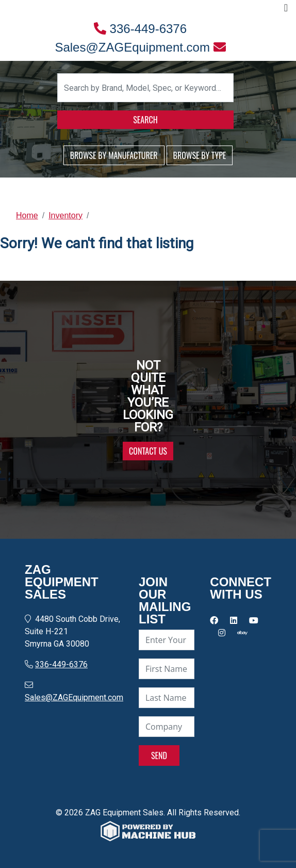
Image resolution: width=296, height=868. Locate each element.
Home (27, 215)
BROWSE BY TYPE (200, 155)
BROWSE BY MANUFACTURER (114, 155)
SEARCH (145, 120)
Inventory (65, 215)
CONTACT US (148, 451)
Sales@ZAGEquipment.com (140, 47)
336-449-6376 (140, 29)
